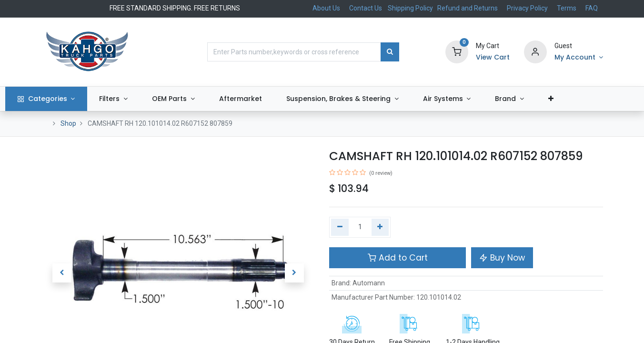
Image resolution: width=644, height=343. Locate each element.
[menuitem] (277, 99)
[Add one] (380, 227)
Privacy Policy (527, 8)
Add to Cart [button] (398, 258)
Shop (68, 123)
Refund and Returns (468, 8)
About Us (326, 8)
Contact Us (366, 8)
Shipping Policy (411, 8)
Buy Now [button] (502, 258)
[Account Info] (579, 58)
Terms (567, 8)
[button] (587, 99)
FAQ (592, 8)
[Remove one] (340, 227)
